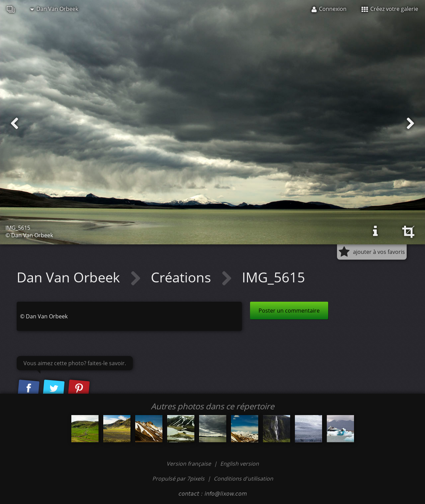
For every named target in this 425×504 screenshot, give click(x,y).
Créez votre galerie (390, 9)
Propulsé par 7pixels (178, 479)
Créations (183, 277)
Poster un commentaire (289, 311)
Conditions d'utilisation (243, 479)
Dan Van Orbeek (54, 9)
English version (240, 464)
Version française (189, 464)
